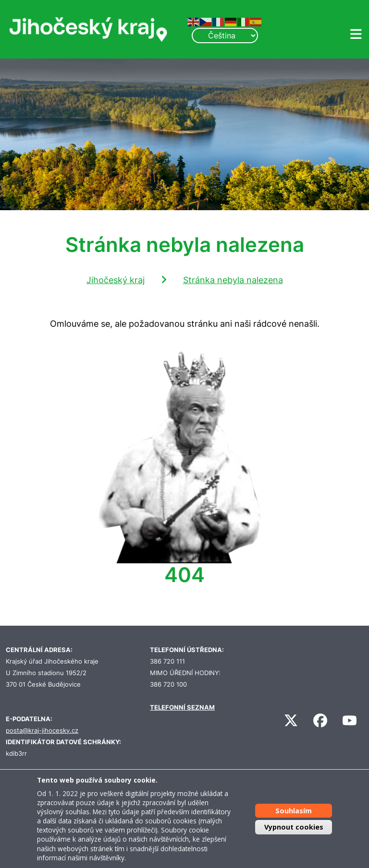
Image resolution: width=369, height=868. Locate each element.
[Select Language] (225, 36)
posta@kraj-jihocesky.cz (42, 731)
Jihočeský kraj (116, 280)
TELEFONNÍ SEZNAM (182, 707)
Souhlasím (294, 811)
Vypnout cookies (294, 827)
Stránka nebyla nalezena (233, 280)
